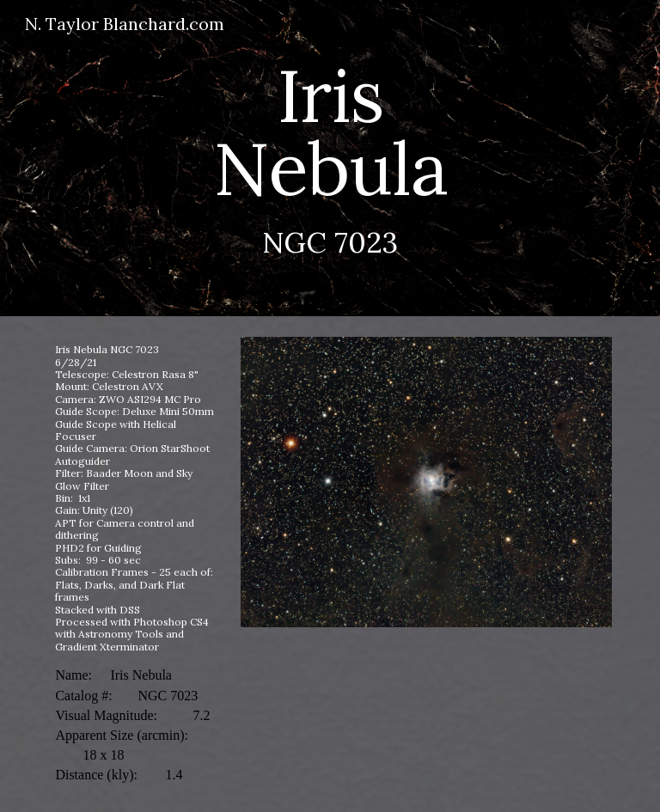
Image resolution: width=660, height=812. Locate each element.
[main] (330, 158)
